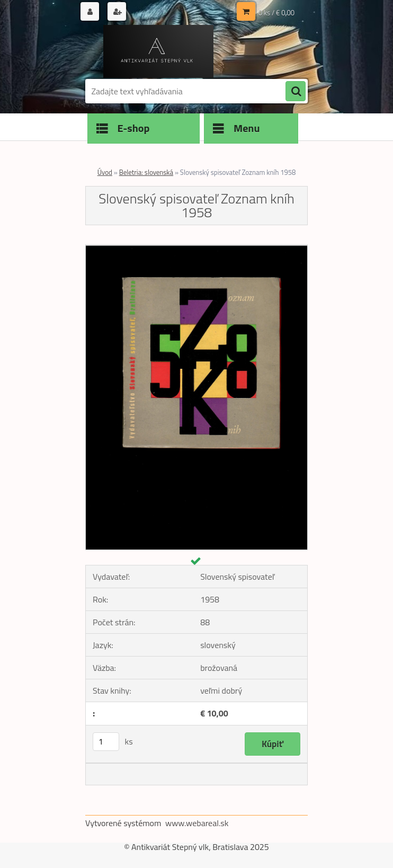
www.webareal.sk (197, 823)
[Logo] (158, 51)
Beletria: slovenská (146, 172)
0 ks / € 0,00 (276, 13)
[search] (296, 92)
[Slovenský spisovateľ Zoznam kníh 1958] (196, 249)
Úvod (105, 172)
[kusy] (106, 742)
